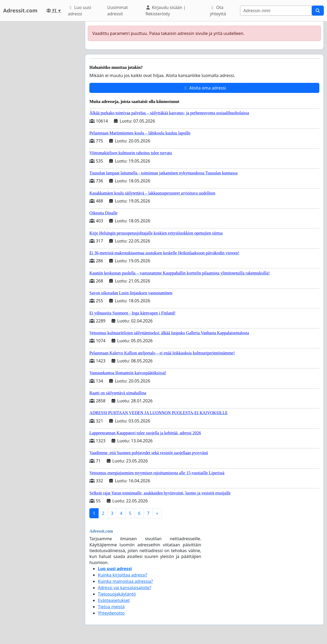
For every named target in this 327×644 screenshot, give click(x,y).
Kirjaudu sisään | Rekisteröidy (165, 11)
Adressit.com (20, 10)
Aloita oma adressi (204, 88)
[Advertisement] (41, 101)
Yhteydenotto (111, 613)
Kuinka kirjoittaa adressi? (123, 575)
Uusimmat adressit (117, 11)
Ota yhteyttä (218, 11)
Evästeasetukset (114, 600)
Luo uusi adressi (80, 11)
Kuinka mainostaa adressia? (125, 581)
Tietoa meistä (111, 607)
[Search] (276, 11)
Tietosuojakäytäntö (117, 594)
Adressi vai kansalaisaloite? (125, 588)
